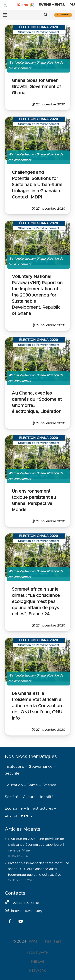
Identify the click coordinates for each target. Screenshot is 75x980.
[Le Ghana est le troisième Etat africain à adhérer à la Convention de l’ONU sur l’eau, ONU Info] (37, 660)
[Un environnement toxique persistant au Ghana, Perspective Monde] (37, 457)
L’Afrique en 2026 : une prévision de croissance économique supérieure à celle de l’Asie (36, 845)
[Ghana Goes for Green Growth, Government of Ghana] (37, 47)
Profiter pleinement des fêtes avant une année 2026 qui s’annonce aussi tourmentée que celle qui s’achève (39, 869)
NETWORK (37, 971)
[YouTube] (21, 921)
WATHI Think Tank (45, 941)
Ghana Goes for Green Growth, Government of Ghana (36, 87)
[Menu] (5, 15)
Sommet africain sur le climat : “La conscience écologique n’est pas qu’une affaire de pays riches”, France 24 (36, 602)
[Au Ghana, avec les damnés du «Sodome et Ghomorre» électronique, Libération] (37, 359)
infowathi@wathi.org (27, 911)
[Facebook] (10, 921)
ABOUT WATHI (38, 953)
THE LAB (37, 962)
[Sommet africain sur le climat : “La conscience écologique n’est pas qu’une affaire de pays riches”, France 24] (37, 555)
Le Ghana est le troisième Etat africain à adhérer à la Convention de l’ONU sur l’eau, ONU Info (37, 706)
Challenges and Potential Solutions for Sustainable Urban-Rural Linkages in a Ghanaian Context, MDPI (37, 185)
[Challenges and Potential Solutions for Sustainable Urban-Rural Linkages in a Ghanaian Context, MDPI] (37, 138)
